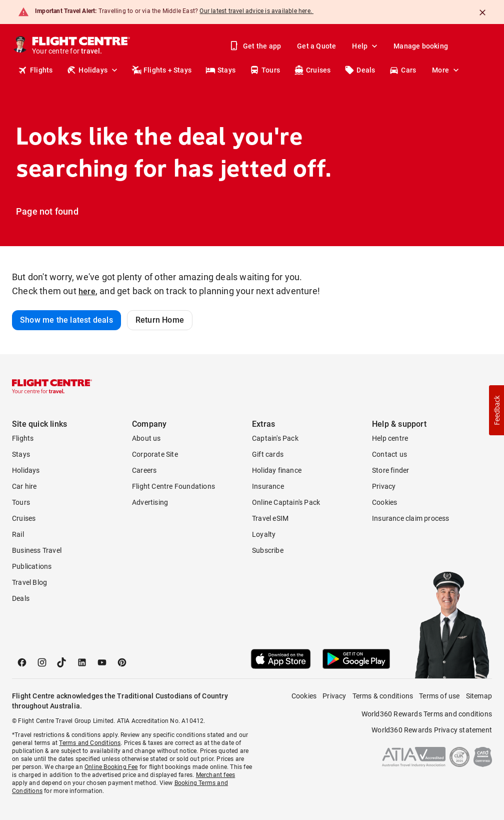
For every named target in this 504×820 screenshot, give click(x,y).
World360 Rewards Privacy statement (432, 730)
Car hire (24, 486)
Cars (402, 70)
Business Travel (37, 550)
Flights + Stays (161, 70)
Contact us (389, 454)
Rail (18, 534)
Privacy (384, 486)
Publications (32, 566)
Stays (220, 70)
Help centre (390, 438)
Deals (360, 70)
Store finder (390, 470)
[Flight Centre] (82, 46)
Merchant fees (216, 775)
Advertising (150, 502)
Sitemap (479, 696)
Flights (35, 70)
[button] (496, 410)
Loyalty (264, 534)
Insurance (268, 486)
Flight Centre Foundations (173, 486)
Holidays (93, 70)
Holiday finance (277, 470)
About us (146, 438)
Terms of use (439, 696)
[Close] (482, 13)
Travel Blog (29, 582)
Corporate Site (155, 454)
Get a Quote (316, 46)
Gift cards (268, 454)
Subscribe (268, 550)
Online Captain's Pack (286, 502)
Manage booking (421, 46)
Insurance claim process (411, 518)
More (446, 70)
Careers (144, 470)
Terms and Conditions (90, 743)
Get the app (256, 46)
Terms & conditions (383, 696)
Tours (265, 70)
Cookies (384, 502)
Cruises (312, 70)
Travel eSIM (270, 518)
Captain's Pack (275, 438)
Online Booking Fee (111, 767)
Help (366, 46)
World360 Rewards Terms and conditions (427, 714)
